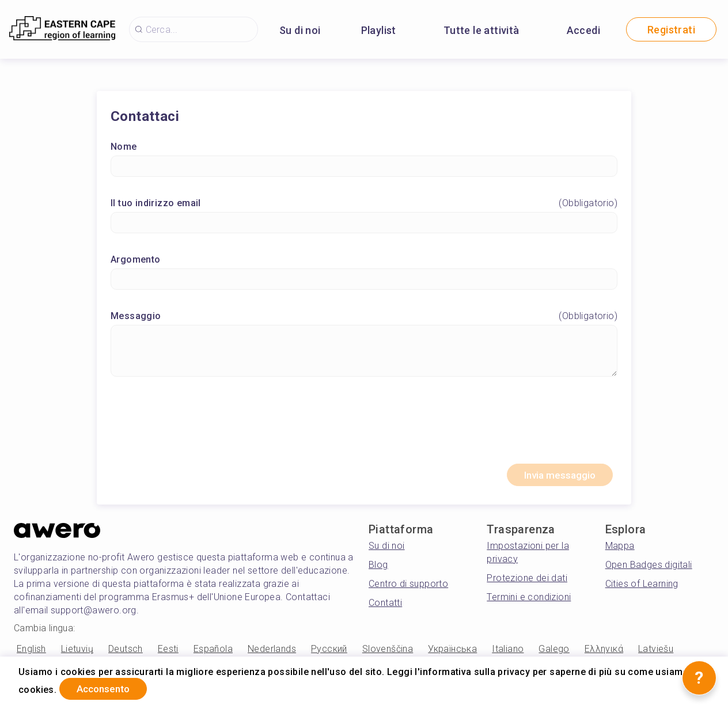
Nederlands (272, 652)
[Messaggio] (364, 352)
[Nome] (364, 167)
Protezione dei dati (527, 581)
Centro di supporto (408, 587)
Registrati (671, 30)
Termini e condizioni (529, 600)
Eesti (168, 652)
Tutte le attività (481, 30)
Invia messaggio (554, 477)
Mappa (620, 549)
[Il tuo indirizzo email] (364, 224)
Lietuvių (77, 652)
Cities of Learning (642, 587)
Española (213, 652)
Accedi (583, 30)
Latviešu (656, 652)
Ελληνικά (604, 652)
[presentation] (364, 426)
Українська (452, 652)
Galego (554, 652)
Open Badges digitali (649, 568)
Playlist (379, 30)
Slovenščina (388, 652)
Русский (329, 652)
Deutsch (126, 652)
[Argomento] (364, 280)
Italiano (508, 652)
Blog (378, 568)
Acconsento (109, 688)
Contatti (385, 606)
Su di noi (300, 30)
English (31, 652)
